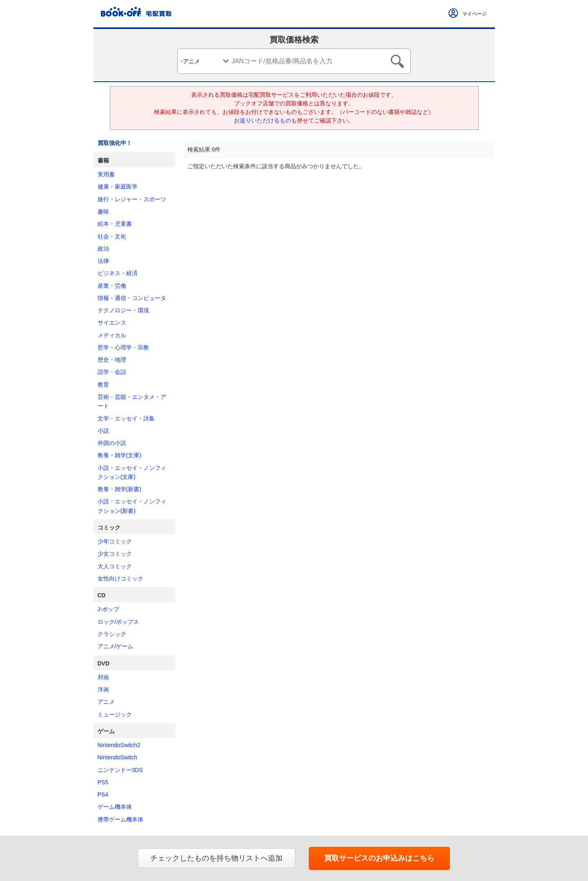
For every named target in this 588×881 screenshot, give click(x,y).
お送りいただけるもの (263, 120)
